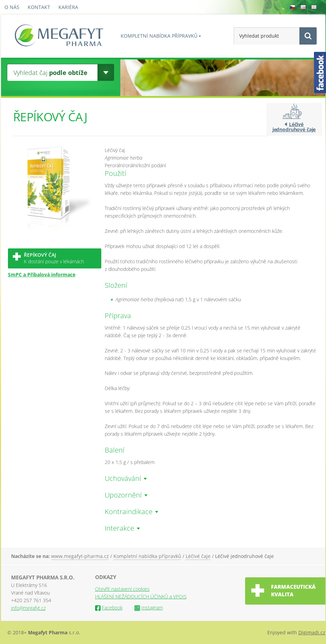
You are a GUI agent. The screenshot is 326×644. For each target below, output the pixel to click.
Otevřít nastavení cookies (122, 589)
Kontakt (39, 7)
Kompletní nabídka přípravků (159, 36)
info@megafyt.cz (28, 608)
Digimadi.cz (312, 632)
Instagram (149, 608)
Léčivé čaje (198, 556)
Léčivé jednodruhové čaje (294, 127)
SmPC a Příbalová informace (42, 274)
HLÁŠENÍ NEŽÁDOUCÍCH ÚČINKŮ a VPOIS (141, 596)
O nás (12, 7)
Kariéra (68, 7)
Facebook (109, 608)
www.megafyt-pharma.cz (80, 556)
